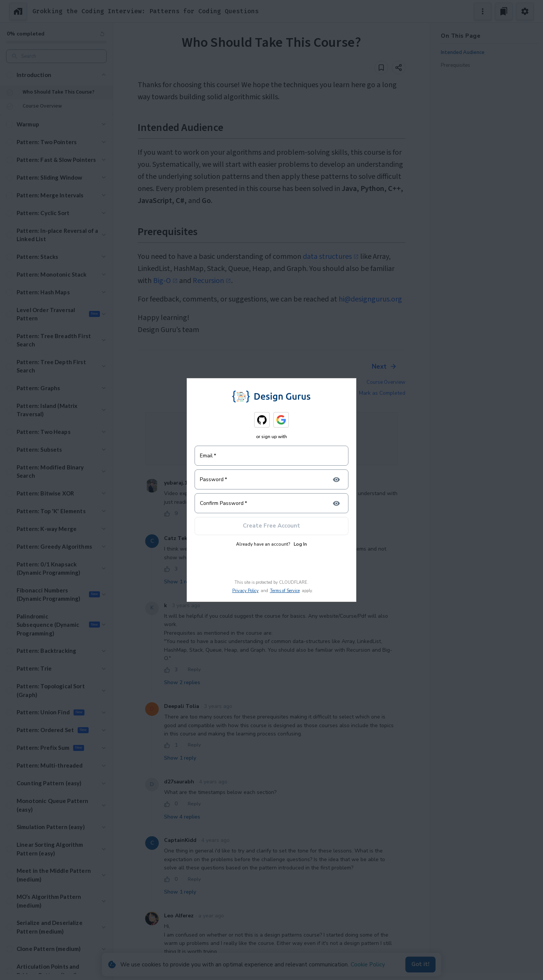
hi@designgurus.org (370, 299)
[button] (56, 75)
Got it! (420, 965)
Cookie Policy (368, 965)
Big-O (165, 281)
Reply (194, 514)
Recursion (212, 281)
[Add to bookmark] (381, 68)
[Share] (399, 68)
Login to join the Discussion (271, 445)
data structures (331, 257)
